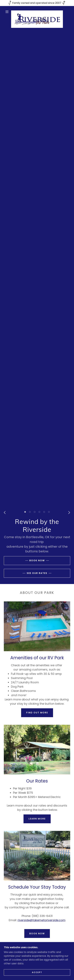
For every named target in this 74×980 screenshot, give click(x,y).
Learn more (37, 819)
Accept (37, 972)
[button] (7, 12)
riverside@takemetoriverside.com (42, 920)
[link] (37, 12)
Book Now (37, 560)
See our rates (37, 573)
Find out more (37, 713)
